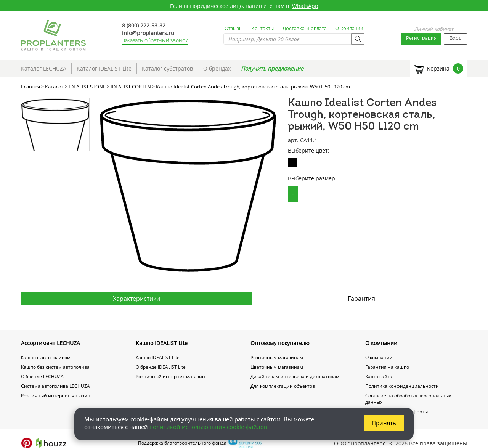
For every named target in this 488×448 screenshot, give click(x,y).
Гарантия (361, 299)
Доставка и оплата (305, 29)
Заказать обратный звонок (155, 40)
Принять (384, 423)
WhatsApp (305, 6)
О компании (349, 29)
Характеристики (136, 299)
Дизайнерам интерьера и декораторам (295, 377)
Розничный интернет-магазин (56, 396)
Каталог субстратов (167, 68)
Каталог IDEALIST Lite (104, 68)
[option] (188, 186)
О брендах (217, 68)
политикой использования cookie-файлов (208, 427)
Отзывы (234, 29)
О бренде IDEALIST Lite (161, 367)
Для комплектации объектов (283, 386)
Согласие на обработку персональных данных (408, 399)
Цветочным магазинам (277, 367)
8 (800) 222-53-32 (144, 25)
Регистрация (421, 38)
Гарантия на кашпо (387, 367)
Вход (455, 38)
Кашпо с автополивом (46, 357)
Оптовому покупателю (280, 343)
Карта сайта (379, 377)
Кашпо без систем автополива (55, 367)
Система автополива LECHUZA (55, 386)
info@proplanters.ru (148, 33)
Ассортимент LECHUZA (51, 343)
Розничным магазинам (277, 357)
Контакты (262, 29)
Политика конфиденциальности (402, 386)
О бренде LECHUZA (42, 377)
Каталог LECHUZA (44, 68)
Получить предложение (272, 68)
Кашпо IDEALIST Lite (162, 343)
